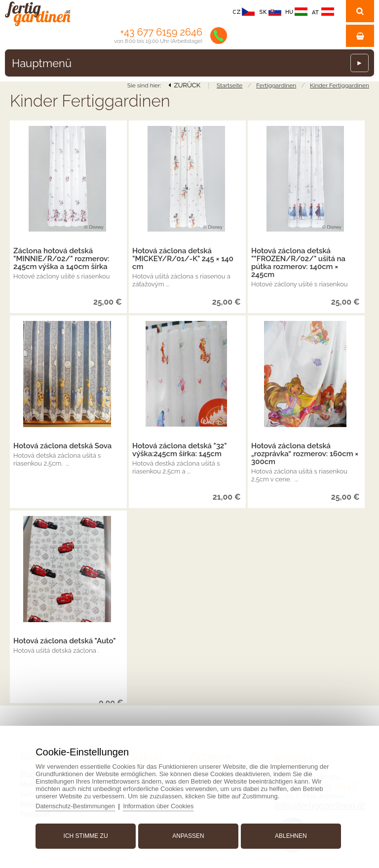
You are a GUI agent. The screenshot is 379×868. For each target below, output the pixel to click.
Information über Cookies (163, 805)
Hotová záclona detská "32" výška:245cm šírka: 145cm (179, 450)
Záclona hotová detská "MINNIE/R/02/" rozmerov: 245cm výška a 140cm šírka (61, 259)
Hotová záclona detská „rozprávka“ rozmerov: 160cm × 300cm (305, 454)
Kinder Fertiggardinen (340, 85)
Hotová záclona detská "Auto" (65, 641)
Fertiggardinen (276, 85)
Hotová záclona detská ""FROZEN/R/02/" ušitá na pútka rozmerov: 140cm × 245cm (298, 263)
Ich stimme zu (87, 835)
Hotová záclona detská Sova (62, 446)
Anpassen (188, 835)
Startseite (229, 85)
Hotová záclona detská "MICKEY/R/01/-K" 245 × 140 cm (183, 259)
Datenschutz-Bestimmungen (78, 805)
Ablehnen (289, 835)
